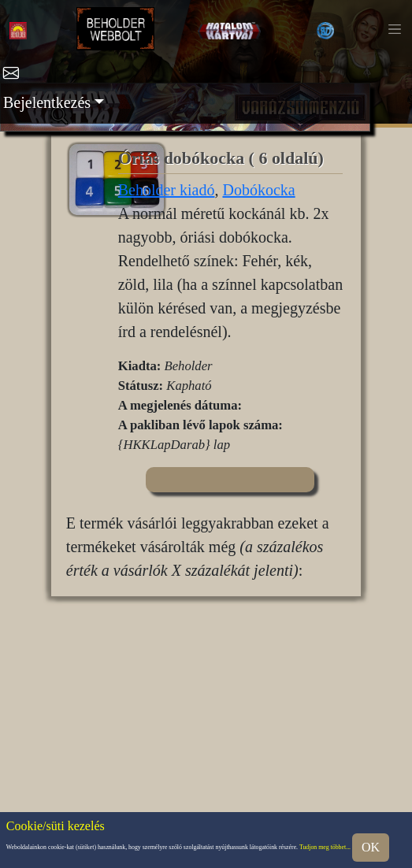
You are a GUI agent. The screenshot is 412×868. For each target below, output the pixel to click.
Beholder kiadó (167, 190)
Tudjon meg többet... (325, 847)
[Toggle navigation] (395, 29)
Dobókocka (258, 190)
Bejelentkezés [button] (47, 102)
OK (371, 847)
